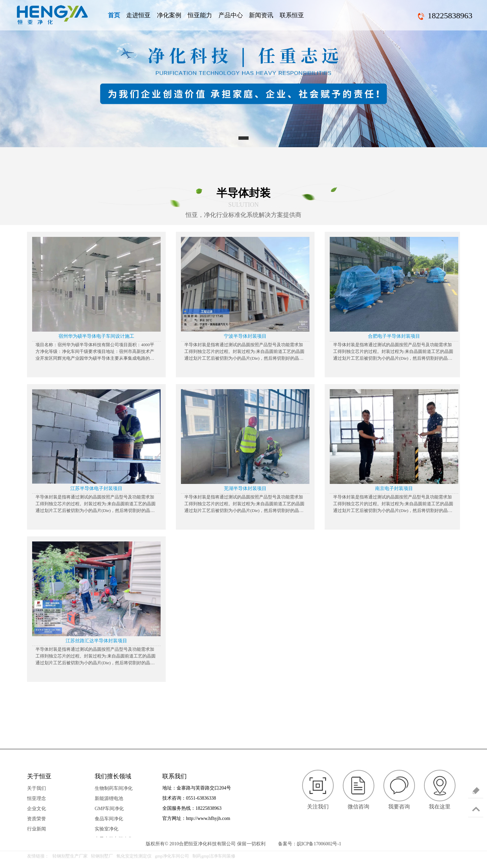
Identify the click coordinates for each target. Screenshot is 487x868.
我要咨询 (399, 807)
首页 (114, 15)
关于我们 (37, 788)
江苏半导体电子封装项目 (96, 488)
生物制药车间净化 (114, 788)
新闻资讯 (261, 15)
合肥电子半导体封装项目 (394, 336)
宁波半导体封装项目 (245, 336)
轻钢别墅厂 (102, 856)
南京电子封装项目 (394, 488)
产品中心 (231, 15)
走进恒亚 (138, 15)
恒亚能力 (200, 15)
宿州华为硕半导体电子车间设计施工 (96, 336)
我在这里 (440, 807)
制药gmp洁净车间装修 (214, 856)
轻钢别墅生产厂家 (70, 856)
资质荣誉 (37, 819)
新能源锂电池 (109, 798)
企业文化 (37, 809)
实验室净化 (107, 829)
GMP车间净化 (109, 809)
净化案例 (169, 15)
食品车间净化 (109, 819)
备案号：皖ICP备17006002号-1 (310, 844)
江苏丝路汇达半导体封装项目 (96, 641)
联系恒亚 (292, 15)
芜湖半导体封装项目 (245, 488)
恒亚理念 (37, 798)
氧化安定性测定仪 (134, 856)
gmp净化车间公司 (172, 856)
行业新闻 (37, 829)
